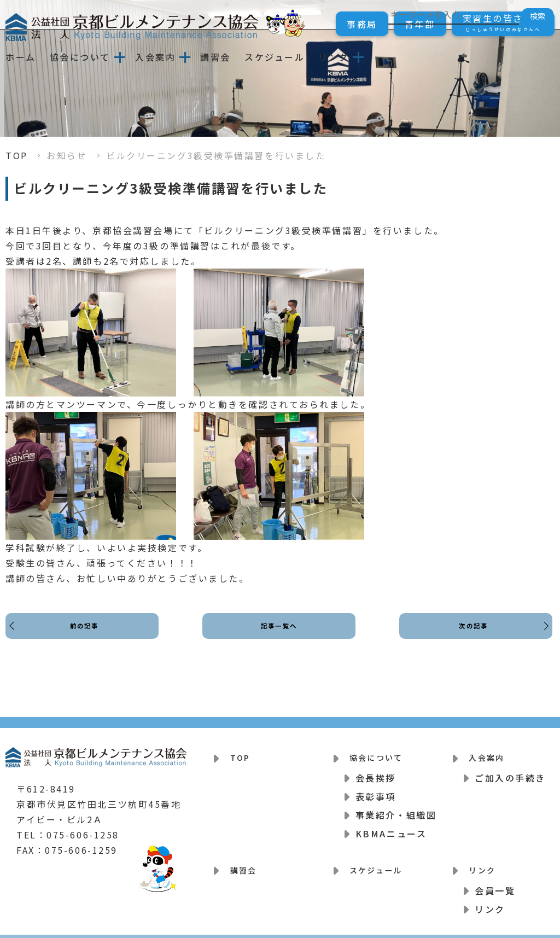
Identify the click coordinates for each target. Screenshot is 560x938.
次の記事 (470, 635)
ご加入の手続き (510, 772)
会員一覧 (495, 878)
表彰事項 (376, 790)
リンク (334, 57)
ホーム (21, 57)
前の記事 (87, 635)
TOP (17, 155)
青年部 (420, 24)
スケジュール (275, 57)
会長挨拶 (376, 772)
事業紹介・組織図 (396, 809)
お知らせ (67, 155)
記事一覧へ (279, 635)
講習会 (215, 57)
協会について (80, 57)
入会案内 (155, 57)
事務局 (362, 24)
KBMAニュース (391, 828)
